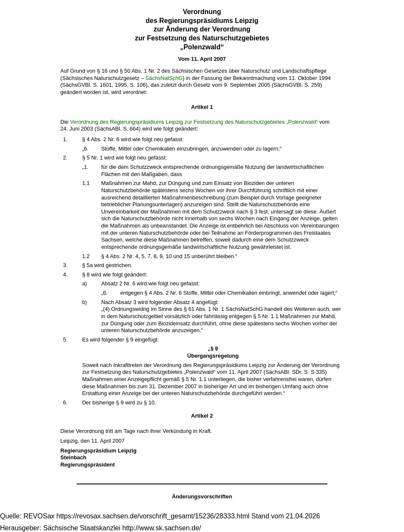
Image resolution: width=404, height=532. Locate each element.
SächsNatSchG (164, 78)
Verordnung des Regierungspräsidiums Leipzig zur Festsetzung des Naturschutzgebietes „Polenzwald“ (194, 122)
